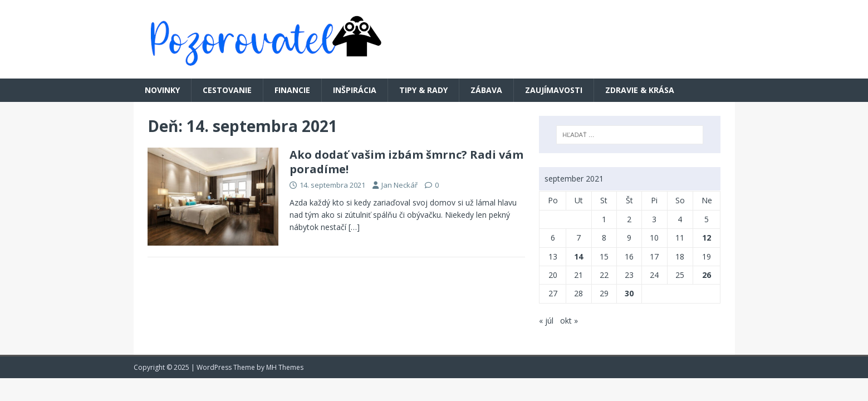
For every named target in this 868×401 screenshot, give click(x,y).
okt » (569, 321)
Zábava (486, 90)
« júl (546, 321)
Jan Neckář (399, 185)
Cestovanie (227, 90)
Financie (292, 90)
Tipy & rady (423, 90)
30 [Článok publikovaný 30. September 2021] (629, 293)
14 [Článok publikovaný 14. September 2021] (578, 256)
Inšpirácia (355, 90)
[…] (354, 227)
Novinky (162, 90)
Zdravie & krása (640, 90)
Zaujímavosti (554, 90)
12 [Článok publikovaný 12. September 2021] (707, 238)
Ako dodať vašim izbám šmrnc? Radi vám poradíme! (406, 162)
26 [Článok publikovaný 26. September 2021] (707, 275)
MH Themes (285, 367)
